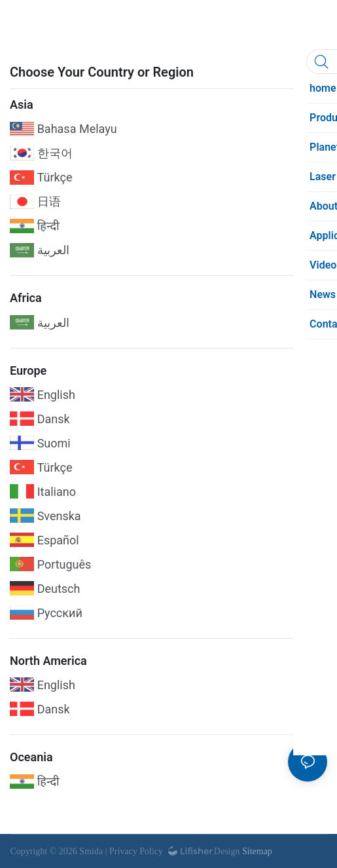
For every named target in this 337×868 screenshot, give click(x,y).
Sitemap (256, 851)
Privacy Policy (136, 851)
